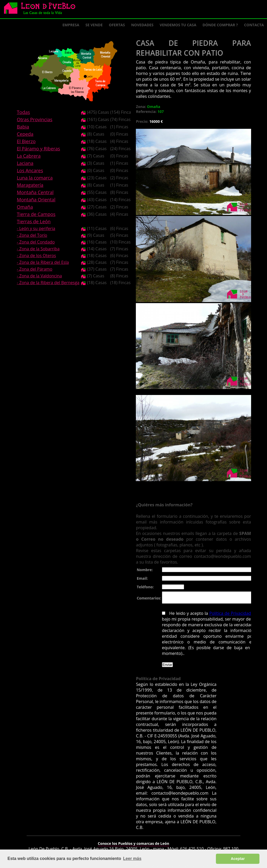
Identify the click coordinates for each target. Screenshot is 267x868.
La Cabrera (29, 156)
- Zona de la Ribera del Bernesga (48, 283)
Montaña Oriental (36, 200)
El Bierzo (26, 141)
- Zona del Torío (32, 235)
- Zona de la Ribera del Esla (43, 262)
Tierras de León (34, 221)
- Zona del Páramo (34, 269)
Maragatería (30, 185)
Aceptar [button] (238, 859)
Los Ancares (30, 170)
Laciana (25, 163)
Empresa (71, 25)
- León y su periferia (36, 228)
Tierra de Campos (36, 214)
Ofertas (117, 25)
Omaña (25, 207)
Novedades (142, 25)
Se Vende (94, 25)
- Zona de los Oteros (36, 256)
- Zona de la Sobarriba (38, 249)
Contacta (254, 25)
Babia (23, 127)
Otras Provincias (34, 119)
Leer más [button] (132, 859)
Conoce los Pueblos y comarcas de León (133, 840)
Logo (42, 9)
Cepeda (25, 134)
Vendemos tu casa (178, 25)
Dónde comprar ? (220, 25)
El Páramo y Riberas (38, 149)
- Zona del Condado (36, 242)
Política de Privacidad (229, 616)
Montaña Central (35, 192)
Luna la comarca (35, 178)
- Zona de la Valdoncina (39, 276)
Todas (23, 112)
